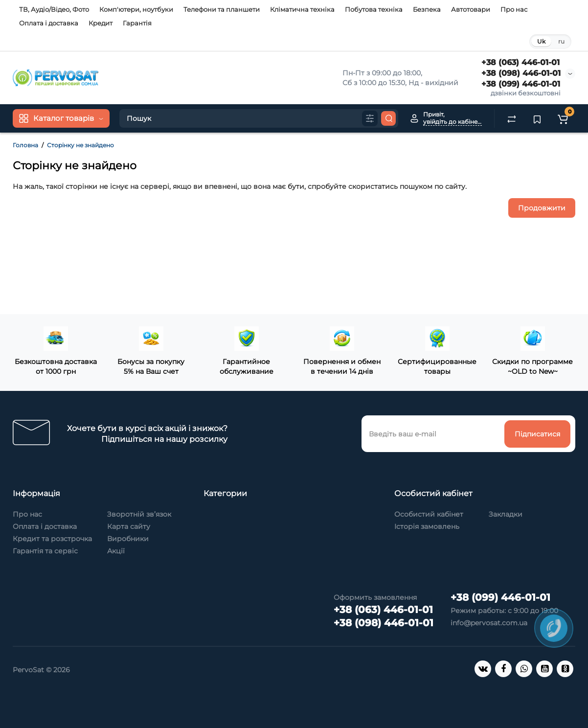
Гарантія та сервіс (45, 551)
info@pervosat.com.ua (489, 623)
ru (561, 41)
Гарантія (137, 23)
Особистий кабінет (429, 514)
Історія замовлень (427, 526)
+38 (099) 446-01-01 (521, 84)
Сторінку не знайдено (80, 145)
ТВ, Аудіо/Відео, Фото (54, 9)
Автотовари (471, 9)
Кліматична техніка (302, 9)
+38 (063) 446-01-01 (520, 62)
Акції (116, 551)
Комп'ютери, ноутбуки (136, 9)
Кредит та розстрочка (52, 539)
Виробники (128, 539)
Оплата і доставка (49, 23)
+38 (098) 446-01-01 (521, 73)
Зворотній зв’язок (139, 514)
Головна (25, 145)
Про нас (514, 9)
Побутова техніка (374, 9)
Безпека (427, 9)
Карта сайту (129, 526)
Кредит (101, 23)
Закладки (506, 514)
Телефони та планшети (222, 9)
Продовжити (542, 208)
